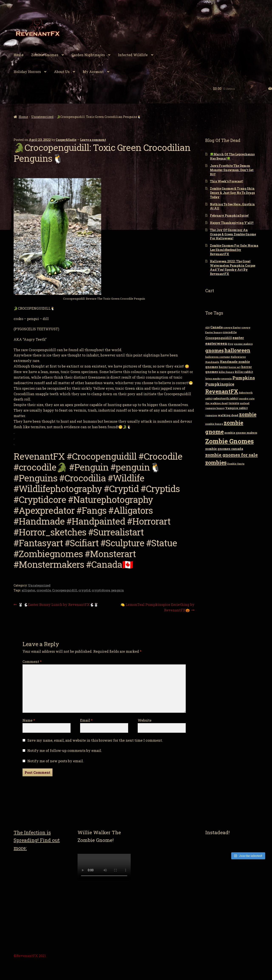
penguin (118, 590)
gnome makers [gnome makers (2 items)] (243, 344)
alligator (28, 590)
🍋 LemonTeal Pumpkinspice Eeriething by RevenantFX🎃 (157, 607)
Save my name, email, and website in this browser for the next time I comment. (95, 740)
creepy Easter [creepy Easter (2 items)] (232, 328)
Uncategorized (42, 117)
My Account (93, 72)
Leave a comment (93, 140)
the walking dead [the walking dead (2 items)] (217, 403)
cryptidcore (101, 590)
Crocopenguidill (65, 590)
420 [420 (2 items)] (208, 328)
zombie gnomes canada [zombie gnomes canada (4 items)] (224, 449)
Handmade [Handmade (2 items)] (212, 362)
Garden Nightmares (88, 55)
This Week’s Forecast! (227, 181)
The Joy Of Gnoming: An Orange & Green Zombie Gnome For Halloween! (233, 234)
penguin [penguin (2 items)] (227, 379)
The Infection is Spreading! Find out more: (37, 840)
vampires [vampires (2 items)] (211, 415)
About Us (62, 72)
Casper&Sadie (66, 140)
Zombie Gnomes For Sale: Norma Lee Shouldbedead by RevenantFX (234, 250)
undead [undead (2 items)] (245, 403)
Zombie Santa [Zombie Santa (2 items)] (236, 464)
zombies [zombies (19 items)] (216, 463)
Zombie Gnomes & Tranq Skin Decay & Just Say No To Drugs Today (232, 193)
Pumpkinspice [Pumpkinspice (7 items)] (220, 384)
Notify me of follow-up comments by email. (65, 750)
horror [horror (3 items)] (223, 367)
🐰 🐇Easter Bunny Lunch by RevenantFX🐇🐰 (58, 605)
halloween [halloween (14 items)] (237, 350)
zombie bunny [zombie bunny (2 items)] (214, 424)
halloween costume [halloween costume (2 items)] (218, 357)
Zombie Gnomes (45, 55)
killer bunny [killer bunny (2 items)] (226, 372)
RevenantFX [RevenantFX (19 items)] (222, 391)
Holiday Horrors (27, 72)
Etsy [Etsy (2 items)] (231, 344)
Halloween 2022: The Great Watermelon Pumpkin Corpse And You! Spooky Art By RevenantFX (233, 268)
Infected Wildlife (133, 55)
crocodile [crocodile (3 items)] (230, 332)
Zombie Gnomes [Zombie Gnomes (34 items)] (229, 441)
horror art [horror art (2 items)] (234, 367)
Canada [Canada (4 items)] (217, 327)
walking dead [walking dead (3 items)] (228, 415)
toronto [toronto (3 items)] (234, 403)
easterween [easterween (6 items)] (216, 343)
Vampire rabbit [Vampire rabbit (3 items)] (237, 408)
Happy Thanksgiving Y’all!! (232, 223)
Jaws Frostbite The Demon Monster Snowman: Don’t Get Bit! (232, 170)
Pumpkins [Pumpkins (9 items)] (244, 378)
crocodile (44, 590)
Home (19, 55)
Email (86, 720)
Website (145, 720)
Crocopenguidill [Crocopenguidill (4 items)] (219, 338)
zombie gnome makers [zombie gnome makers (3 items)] (241, 433)
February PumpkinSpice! (229, 215)
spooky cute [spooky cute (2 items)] (247, 399)
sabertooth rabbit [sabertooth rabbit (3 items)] (226, 398)
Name (29, 720)
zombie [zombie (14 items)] (248, 414)
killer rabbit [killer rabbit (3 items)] (244, 372)
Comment (32, 662)
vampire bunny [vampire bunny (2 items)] (215, 408)
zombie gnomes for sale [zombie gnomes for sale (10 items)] (232, 455)
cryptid (84, 590)
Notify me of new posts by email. (56, 761)
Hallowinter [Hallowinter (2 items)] (238, 357)
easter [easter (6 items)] (238, 338)
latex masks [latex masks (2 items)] (213, 379)
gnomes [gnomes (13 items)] (215, 350)
